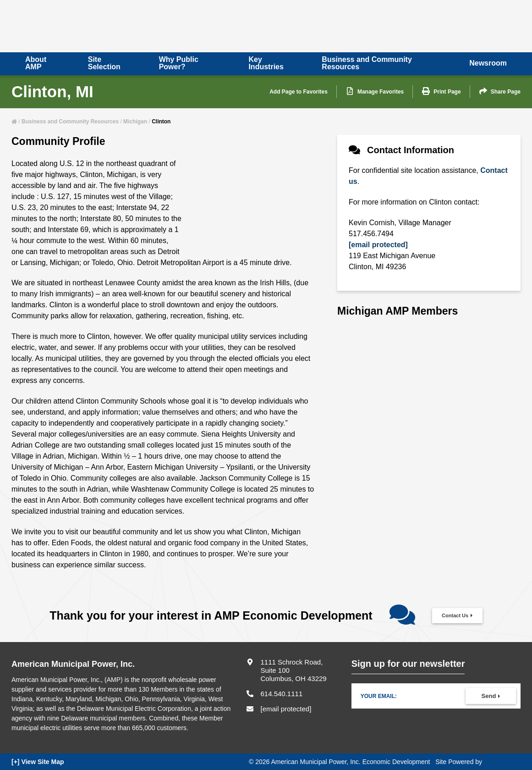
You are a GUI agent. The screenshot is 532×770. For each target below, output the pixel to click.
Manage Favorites (375, 91)
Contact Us (455, 615)
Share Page (500, 91)
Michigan (135, 122)
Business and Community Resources (70, 122)
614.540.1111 (281, 694)
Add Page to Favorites (299, 92)
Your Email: (379, 696)
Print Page (441, 91)
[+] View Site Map (38, 762)
